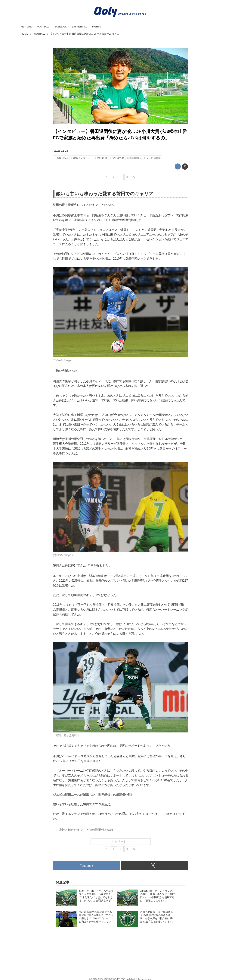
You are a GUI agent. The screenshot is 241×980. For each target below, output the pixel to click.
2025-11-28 (61, 151)
